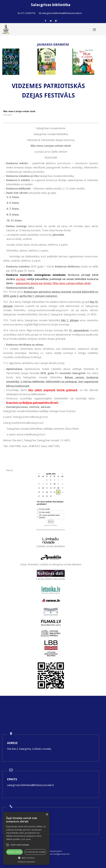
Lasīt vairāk (26, 839)
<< (39, 474)
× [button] (47, 815)
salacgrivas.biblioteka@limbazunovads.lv (31, 785)
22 (47, 492)
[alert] (26, 838)
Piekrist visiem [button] (14, 852)
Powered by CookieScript (26, 862)
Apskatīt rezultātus (51, 525)
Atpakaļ (9, 470)
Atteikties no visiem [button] (35, 852)
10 (54, 484)
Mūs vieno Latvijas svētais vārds (19, 111)
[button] (26, 858)
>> (62, 474)
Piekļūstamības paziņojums (51, 851)
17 (54, 488)
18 (58, 488)
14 (43, 488)
